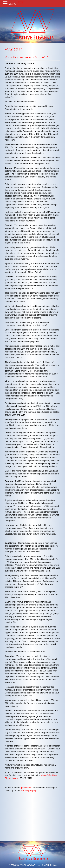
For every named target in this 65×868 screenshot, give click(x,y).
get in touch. (26, 788)
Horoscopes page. (29, 791)
